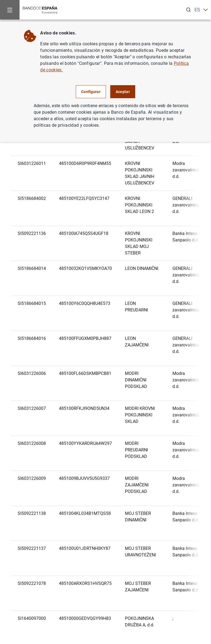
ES (201, 10)
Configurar (91, 92)
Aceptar (123, 92)
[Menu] (10, 10)
